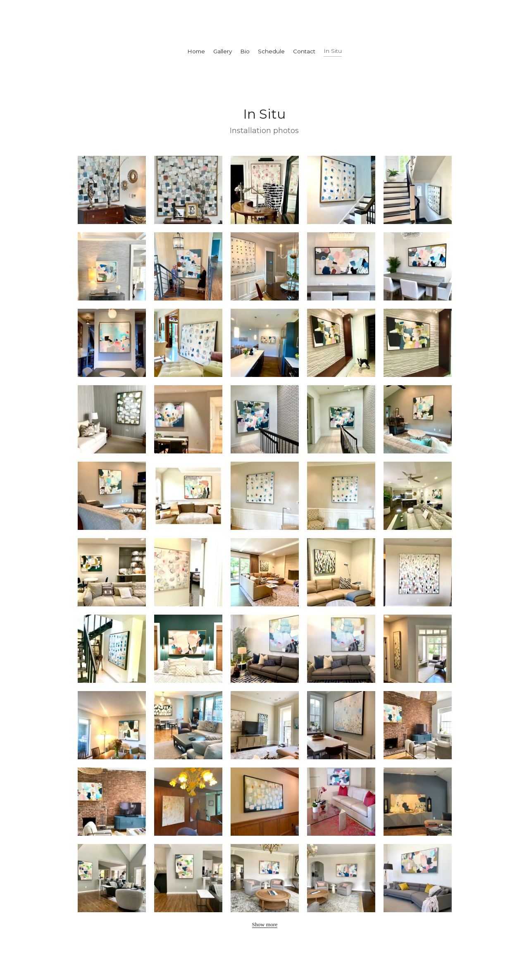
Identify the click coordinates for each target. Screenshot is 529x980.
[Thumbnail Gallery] (112, 190)
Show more (265, 924)
